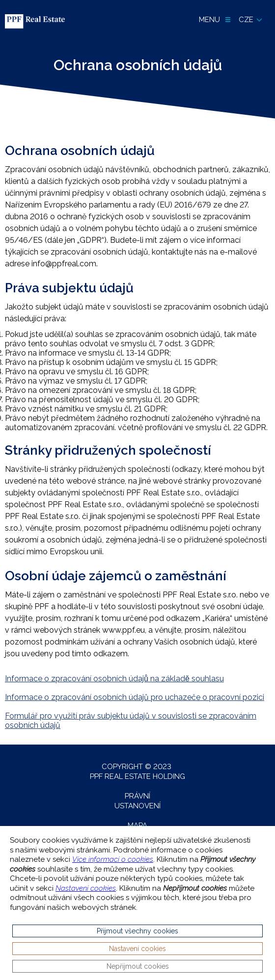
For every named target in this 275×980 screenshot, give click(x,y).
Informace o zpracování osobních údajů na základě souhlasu (114, 679)
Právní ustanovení (137, 801)
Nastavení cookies (86, 888)
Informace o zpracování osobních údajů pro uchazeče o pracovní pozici (135, 697)
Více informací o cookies (113, 859)
